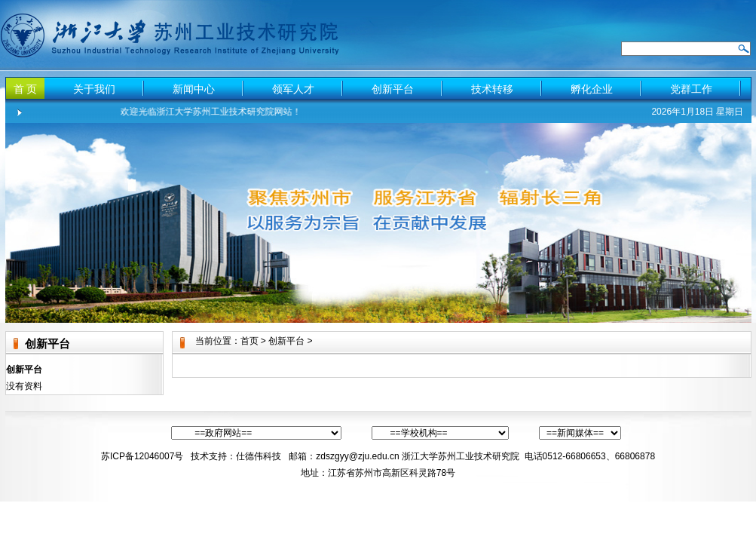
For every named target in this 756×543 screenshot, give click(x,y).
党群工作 (691, 89)
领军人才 (293, 89)
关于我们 (94, 89)
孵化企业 (592, 89)
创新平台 (393, 89)
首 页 (26, 89)
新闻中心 (194, 89)
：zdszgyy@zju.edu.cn (353, 456)
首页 (249, 341)
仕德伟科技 (260, 456)
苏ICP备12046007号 (142, 456)
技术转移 (492, 89)
